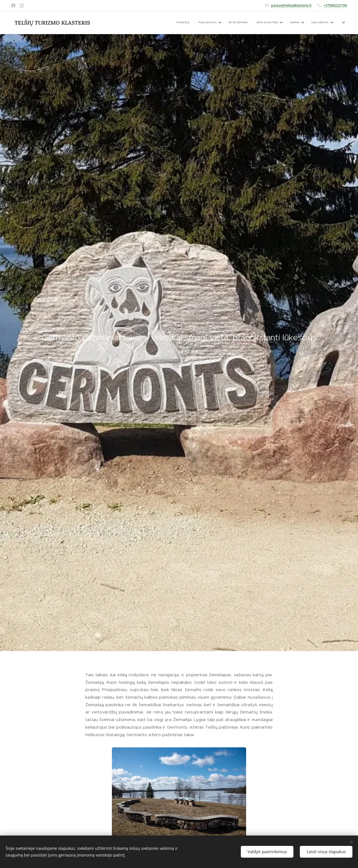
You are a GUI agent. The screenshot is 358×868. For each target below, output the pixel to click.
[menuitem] (283, 23)
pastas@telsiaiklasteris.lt (291, 5)
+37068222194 (335, 5)
